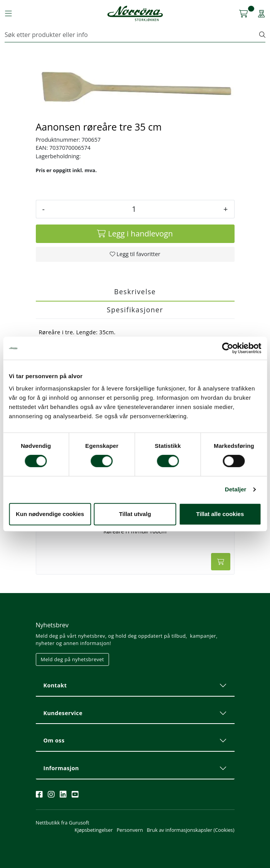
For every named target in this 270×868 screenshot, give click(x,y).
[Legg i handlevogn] (135, 234)
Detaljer (236, 489)
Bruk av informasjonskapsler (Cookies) (190, 830)
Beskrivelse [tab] (135, 292)
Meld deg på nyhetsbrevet (73, 659)
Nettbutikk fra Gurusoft (63, 823)
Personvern (130, 830)
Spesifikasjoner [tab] (135, 310)
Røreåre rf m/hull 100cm (135, 531)
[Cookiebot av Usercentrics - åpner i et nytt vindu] (227, 348)
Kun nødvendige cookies (50, 514)
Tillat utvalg (135, 514)
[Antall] (134, 209)
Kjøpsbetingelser (93, 830)
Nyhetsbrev (52, 625)
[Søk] (132, 35)
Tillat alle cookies (220, 514)
